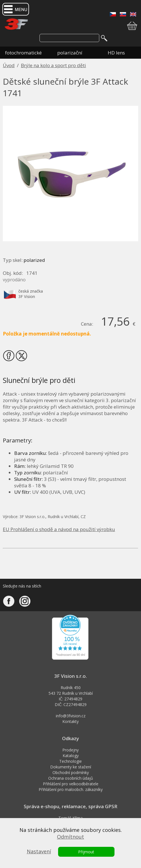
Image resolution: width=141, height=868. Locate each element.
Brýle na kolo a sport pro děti (53, 65)
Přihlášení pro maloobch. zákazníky (71, 789)
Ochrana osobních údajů (71, 778)
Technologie (70, 761)
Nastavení (39, 851)
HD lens (116, 53)
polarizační (70, 53)
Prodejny (70, 750)
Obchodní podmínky (71, 772)
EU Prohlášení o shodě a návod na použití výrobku (59, 529)
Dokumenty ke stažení (71, 767)
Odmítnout (70, 837)
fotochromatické (23, 53)
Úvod (9, 65)
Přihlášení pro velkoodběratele (71, 784)
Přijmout (86, 852)
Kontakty (70, 721)
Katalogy (71, 756)
